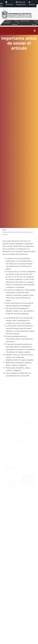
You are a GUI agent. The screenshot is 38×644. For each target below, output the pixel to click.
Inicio (4, 230)
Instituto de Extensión (16, 23)
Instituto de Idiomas (35, 23)
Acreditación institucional (7, 22)
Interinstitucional (25, 21)
